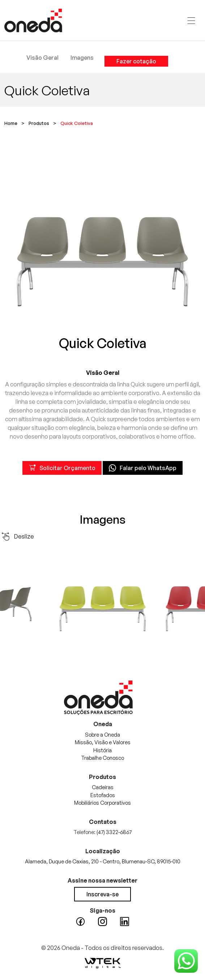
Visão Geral (42, 58)
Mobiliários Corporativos (102, 803)
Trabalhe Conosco (102, 758)
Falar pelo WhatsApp (143, 468)
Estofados (103, 795)
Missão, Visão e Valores (103, 742)
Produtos (39, 123)
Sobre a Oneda (102, 734)
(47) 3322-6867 (114, 832)
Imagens (82, 58)
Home (11, 123)
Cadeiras (103, 787)
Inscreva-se (102, 894)
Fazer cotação (136, 61)
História (102, 750)
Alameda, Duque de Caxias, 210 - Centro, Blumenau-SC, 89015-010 (103, 861)
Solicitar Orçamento (62, 468)
